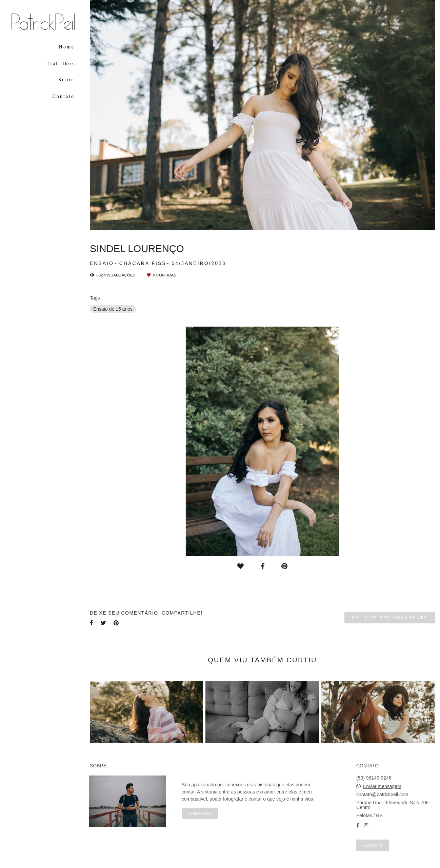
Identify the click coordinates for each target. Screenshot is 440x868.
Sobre (66, 80)
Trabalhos (61, 64)
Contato (64, 96)
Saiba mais (200, 813)
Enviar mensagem (382, 786)
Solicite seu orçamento (390, 617)
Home (67, 47)
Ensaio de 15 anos (113, 309)
